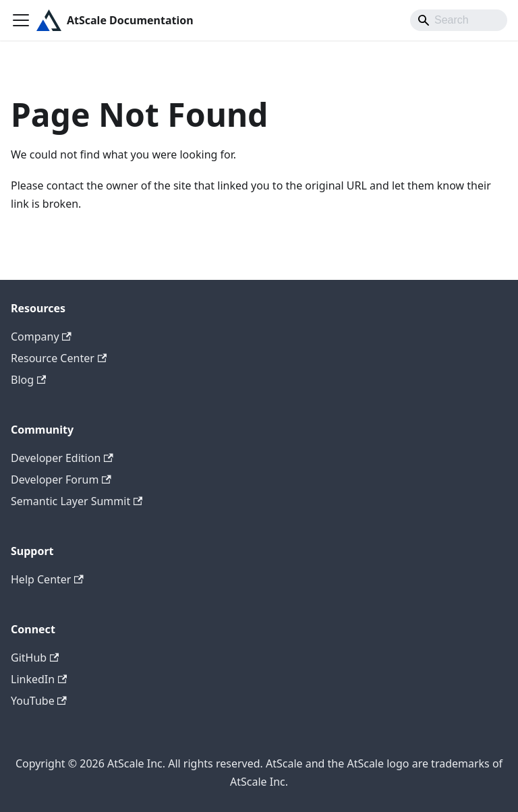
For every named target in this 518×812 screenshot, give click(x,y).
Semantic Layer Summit (77, 501)
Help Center (47, 579)
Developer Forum (61, 480)
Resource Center (59, 358)
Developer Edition (62, 458)
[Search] (459, 20)
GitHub (35, 658)
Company (41, 337)
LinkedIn (39, 679)
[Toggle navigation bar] (21, 20)
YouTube (39, 701)
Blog (28, 380)
